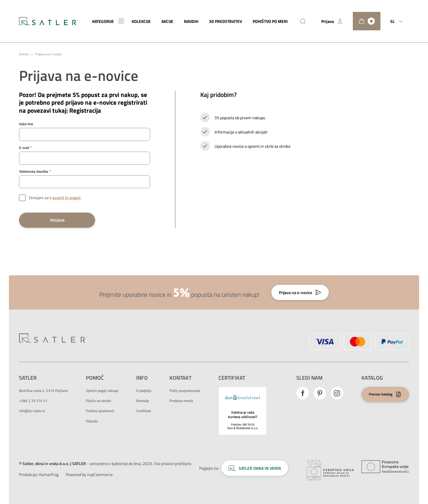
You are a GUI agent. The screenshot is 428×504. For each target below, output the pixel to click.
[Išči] (303, 21)
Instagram (337, 393)
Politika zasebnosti (100, 411)
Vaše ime (26, 124)
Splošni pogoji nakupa (102, 391)
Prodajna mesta (181, 401)
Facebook (303, 393)
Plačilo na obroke (99, 401)
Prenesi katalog (381, 394)
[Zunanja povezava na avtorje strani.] (49, 474)
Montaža (143, 401)
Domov (24, 54)
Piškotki (92, 421)
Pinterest (320, 393)
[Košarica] (367, 21)
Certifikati (144, 411)
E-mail (24, 148)
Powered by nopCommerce (89, 474)
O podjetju (144, 391)
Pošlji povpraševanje (185, 391)
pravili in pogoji (67, 198)
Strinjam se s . (55, 198)
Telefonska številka (34, 172)
